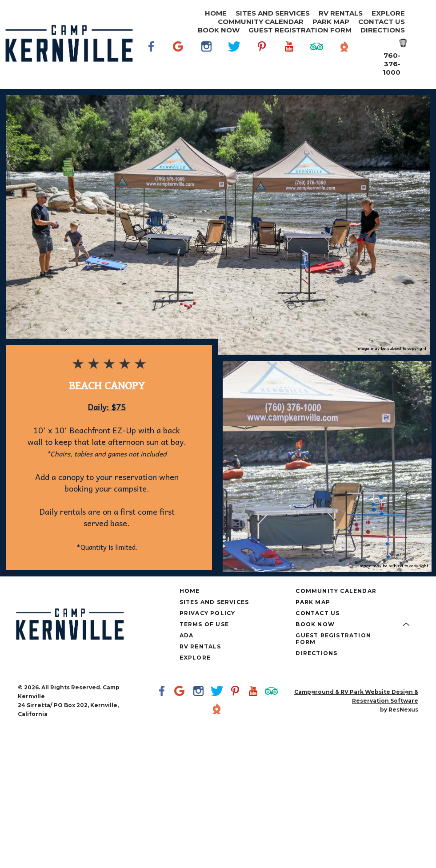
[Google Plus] (179, 59)
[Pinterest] (262, 59)
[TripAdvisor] (317, 59)
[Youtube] (289, 59)
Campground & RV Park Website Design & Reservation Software (356, 696)
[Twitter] (234, 59)
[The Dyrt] (344, 59)
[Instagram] (207, 59)
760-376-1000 (392, 64)
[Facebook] (152, 59)
